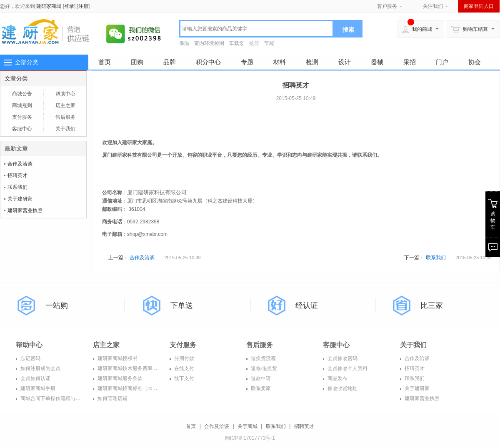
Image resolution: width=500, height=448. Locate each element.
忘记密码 (30, 358)
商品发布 (337, 378)
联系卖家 (260, 388)
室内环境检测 (209, 43)
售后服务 (65, 117)
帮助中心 (65, 94)
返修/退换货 (263, 368)
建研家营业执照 (25, 210)
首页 (105, 62)
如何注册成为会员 (40, 368)
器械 (377, 62)
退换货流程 (263, 358)
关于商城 (247, 426)
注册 (83, 6)
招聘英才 (17, 175)
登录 (69, 6)
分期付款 (184, 358)
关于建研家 (20, 199)
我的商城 (417, 29)
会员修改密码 (342, 358)
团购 (137, 62)
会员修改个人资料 (347, 368)
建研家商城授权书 (117, 358)
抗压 (254, 43)
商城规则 (22, 105)
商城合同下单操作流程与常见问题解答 (62, 398)
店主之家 (65, 105)
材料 (280, 62)
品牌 (170, 62)
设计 (345, 62)
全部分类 (27, 62)
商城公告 (22, 94)
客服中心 (22, 129)
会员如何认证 (35, 378)
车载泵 (237, 43)
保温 (184, 43)
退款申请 (260, 378)
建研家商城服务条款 (119, 378)
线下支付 (184, 378)
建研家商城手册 (37, 388)
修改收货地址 (342, 388)
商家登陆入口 (479, 6)
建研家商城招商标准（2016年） (132, 388)
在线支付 (184, 368)
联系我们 (17, 187)
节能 (269, 43)
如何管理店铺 (112, 398)
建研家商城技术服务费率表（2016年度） (142, 368)
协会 (475, 62)
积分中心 (208, 62)
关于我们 (65, 129)
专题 (247, 62)
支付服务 (22, 117)
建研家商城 (49, 6)
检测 (312, 62)
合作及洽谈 (20, 164)
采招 (410, 62)
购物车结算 (470, 29)
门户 (442, 62)
